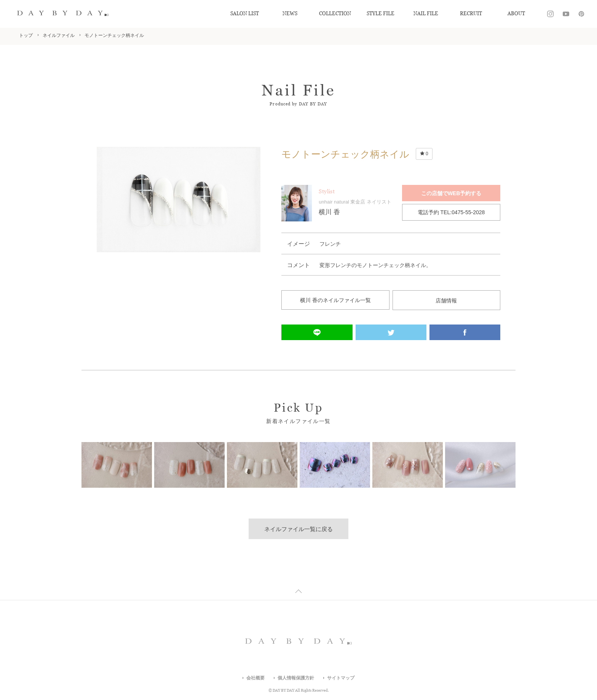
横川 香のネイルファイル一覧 (335, 300)
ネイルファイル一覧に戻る (298, 529)
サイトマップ (341, 678)
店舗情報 (446, 300)
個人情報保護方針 (296, 678)
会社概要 (255, 678)
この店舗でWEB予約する (451, 193)
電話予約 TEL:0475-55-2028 (451, 212)
